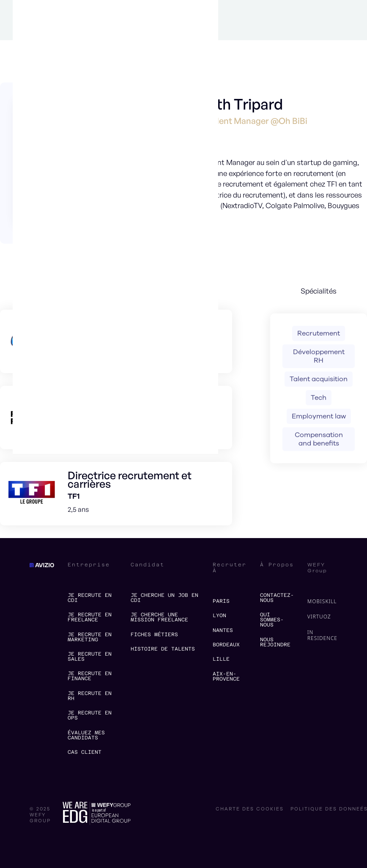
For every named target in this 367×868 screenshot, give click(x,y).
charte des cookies (250, 809)
